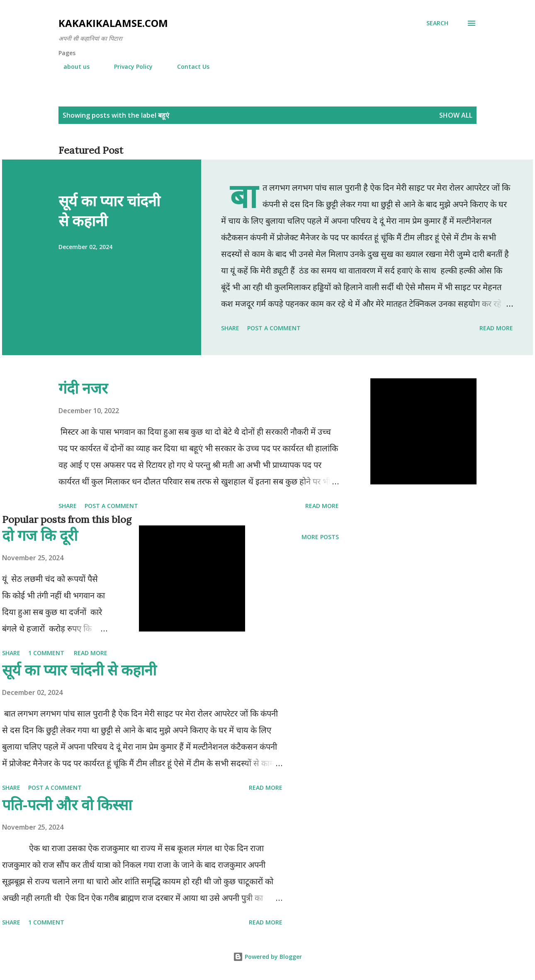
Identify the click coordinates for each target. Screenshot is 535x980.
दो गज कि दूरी (40, 535)
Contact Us (188, 67)
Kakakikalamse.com (113, 23)
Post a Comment (274, 328)
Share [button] (230, 328)
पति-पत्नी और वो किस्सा (67, 805)
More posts (320, 537)
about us (72, 67)
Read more (496, 328)
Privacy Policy (128, 67)
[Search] (437, 23)
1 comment (46, 653)
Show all (456, 115)
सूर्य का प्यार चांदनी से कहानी (109, 211)
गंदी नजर (83, 388)
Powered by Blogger (267, 957)
